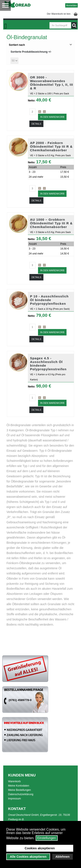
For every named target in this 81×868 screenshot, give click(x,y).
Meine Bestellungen (20, 790)
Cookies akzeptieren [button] (40, 848)
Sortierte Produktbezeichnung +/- (31, 52)
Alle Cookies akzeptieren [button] (28, 857)
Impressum (15, 799)
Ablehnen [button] (62, 857)
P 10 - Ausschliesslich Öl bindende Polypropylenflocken (49, 300)
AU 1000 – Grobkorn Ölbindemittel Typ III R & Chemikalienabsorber (51, 223)
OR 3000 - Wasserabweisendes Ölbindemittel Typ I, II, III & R (52, 83)
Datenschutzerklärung (21, 794)
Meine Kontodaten (19, 786)
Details (36, 124)
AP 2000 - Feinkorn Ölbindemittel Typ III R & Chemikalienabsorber (51, 146)
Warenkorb (14, 781)
